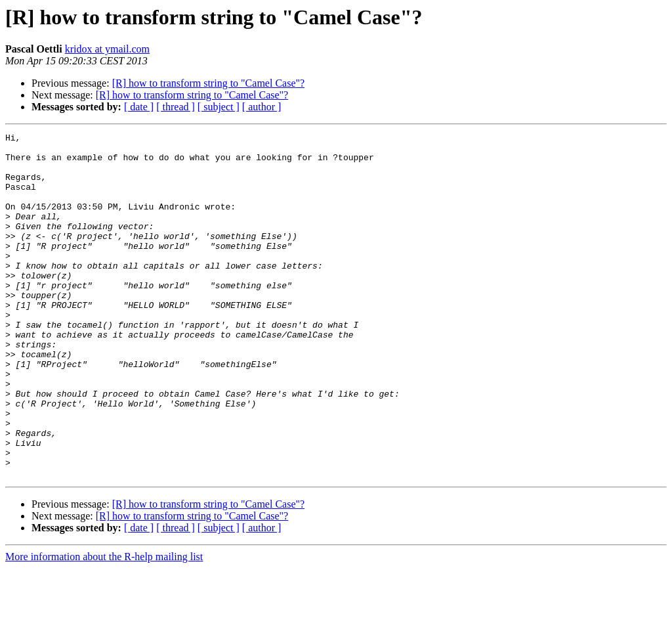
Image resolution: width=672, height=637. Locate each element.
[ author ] (262, 107)
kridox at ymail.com (107, 49)
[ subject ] (219, 107)
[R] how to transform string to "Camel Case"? (208, 83)
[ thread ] (176, 107)
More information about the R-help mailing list (104, 626)
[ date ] (139, 107)
